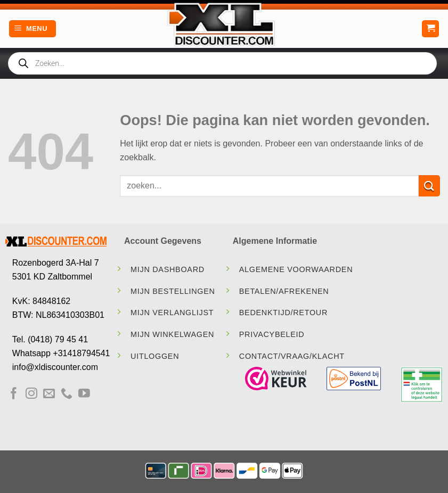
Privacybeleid (272, 334)
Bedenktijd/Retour (283, 313)
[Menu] (32, 29)
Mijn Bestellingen (173, 291)
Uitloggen (155, 356)
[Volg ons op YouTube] (84, 394)
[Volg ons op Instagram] (31, 394)
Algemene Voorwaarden (296, 269)
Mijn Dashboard (168, 269)
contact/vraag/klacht (292, 356)
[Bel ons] (67, 394)
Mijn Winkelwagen (172, 334)
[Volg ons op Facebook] (14, 394)
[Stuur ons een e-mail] (49, 394)
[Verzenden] (429, 186)
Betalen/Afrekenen (284, 291)
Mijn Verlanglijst (172, 313)
